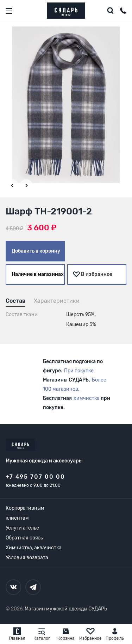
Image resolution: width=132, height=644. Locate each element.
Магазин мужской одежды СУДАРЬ (66, 609)
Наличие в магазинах (38, 274)
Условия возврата (27, 558)
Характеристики (57, 301)
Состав (15, 301)
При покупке (79, 371)
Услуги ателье (22, 528)
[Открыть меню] (9, 11)
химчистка (87, 398)
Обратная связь (24, 538)
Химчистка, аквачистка (34, 548)
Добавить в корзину (36, 251)
